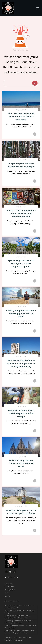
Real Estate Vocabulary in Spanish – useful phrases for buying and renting (21, 363)
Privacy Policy (19, 640)
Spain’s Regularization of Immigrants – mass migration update (21, 263)
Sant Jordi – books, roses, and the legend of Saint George (21, 413)
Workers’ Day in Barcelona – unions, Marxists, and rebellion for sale (21, 213)
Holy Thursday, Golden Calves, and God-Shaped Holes (21, 463)
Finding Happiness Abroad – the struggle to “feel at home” (21, 313)
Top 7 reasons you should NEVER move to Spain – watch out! (21, 117)
